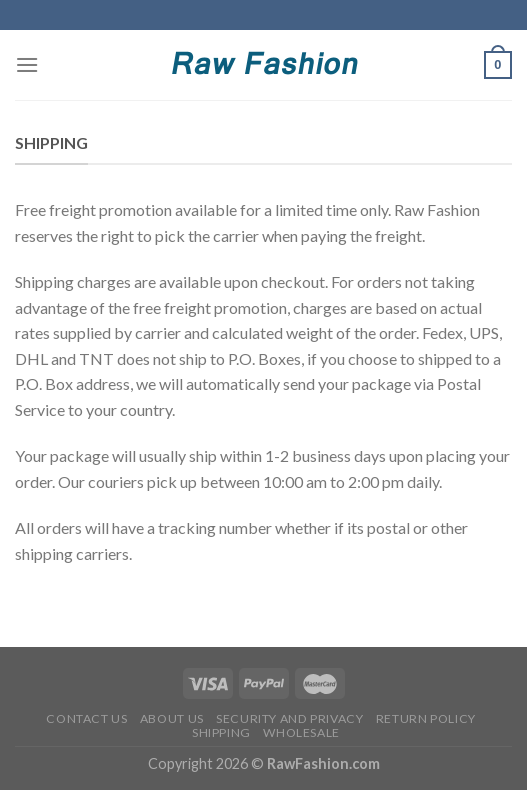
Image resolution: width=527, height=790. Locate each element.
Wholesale (301, 732)
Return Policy (426, 718)
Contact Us (86, 718)
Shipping (221, 732)
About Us (172, 718)
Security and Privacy (289, 718)
